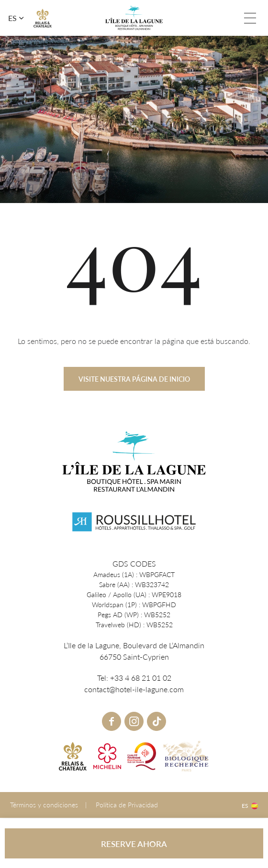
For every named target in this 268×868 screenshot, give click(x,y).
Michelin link (107, 756)
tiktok (156, 721)
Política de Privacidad (127, 804)
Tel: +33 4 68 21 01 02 (231, 18)
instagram (134, 721)
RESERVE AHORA (134, 844)
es (12, 18)
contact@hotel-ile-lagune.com (134, 689)
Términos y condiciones (44, 804)
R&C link (43, 18)
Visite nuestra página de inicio (134, 386)
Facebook (112, 721)
